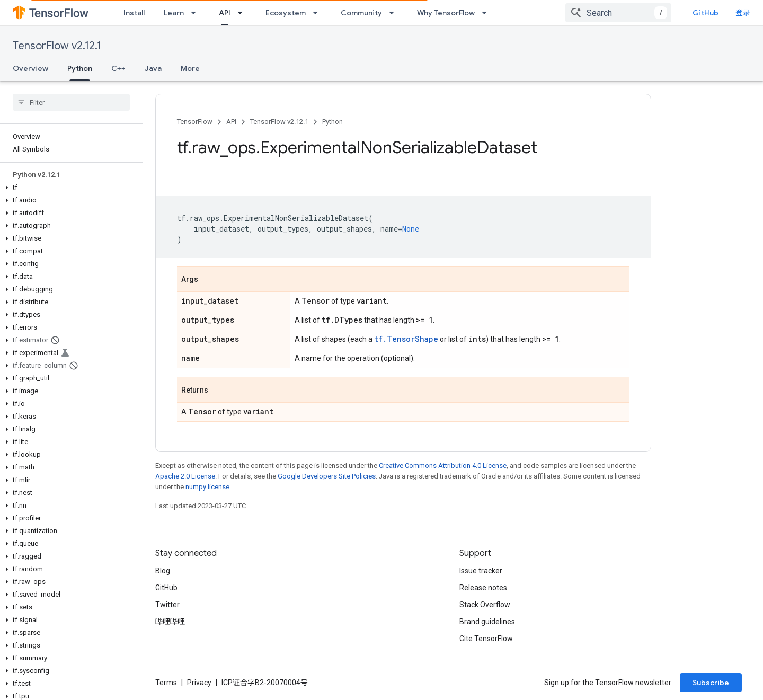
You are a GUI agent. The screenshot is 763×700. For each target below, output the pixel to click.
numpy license (207, 487)
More (190, 68)
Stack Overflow (485, 605)
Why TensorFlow (446, 13)
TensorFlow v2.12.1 (57, 46)
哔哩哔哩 (170, 622)
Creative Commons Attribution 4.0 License (443, 466)
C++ (118, 68)
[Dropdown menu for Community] (395, 13)
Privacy (199, 683)
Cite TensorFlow (486, 639)
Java (153, 68)
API (231, 122)
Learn (174, 13)
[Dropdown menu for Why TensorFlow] (487, 13)
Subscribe (711, 683)
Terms (166, 683)
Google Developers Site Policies (327, 476)
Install (134, 13)
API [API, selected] (225, 13)
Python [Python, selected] (80, 68)
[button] (69, 188)
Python (332, 122)
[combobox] (627, 13)
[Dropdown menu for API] (243, 13)
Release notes (483, 588)
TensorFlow (195, 122)
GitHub (714, 13)
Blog (163, 571)
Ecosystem (286, 13)
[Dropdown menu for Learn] (197, 13)
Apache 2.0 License (185, 476)
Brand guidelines (487, 622)
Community (361, 13)
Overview (30, 68)
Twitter (167, 605)
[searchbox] (71, 102)
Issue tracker (481, 571)
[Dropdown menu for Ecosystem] (318, 13)
